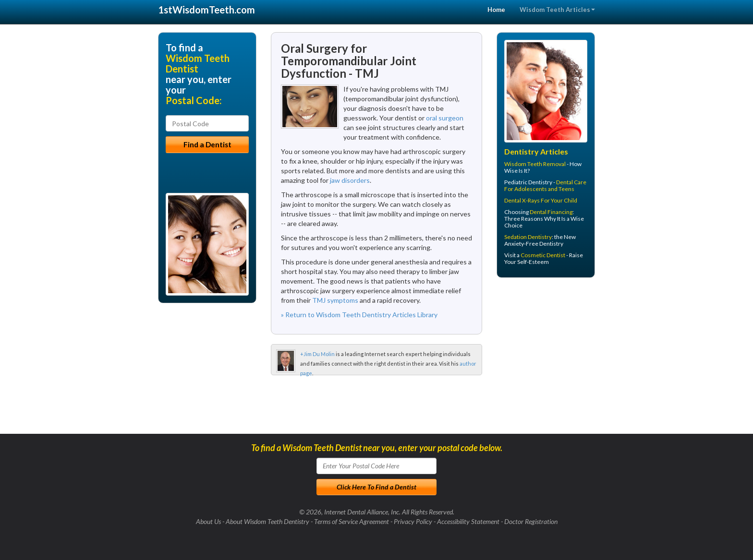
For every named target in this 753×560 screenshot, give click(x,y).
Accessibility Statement (468, 521)
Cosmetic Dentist (543, 255)
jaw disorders (350, 180)
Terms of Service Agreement (352, 521)
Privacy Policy (413, 521)
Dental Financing (551, 212)
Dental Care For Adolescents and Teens (545, 185)
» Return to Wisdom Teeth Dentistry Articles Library (359, 315)
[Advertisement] (546, 359)
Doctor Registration (531, 521)
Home (496, 10)
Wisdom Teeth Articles (557, 10)
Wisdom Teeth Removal (535, 164)
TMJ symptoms (335, 300)
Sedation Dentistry (528, 237)
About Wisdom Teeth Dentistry (267, 521)
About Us (208, 521)
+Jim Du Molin (317, 354)
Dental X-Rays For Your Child (541, 200)
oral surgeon (445, 118)
